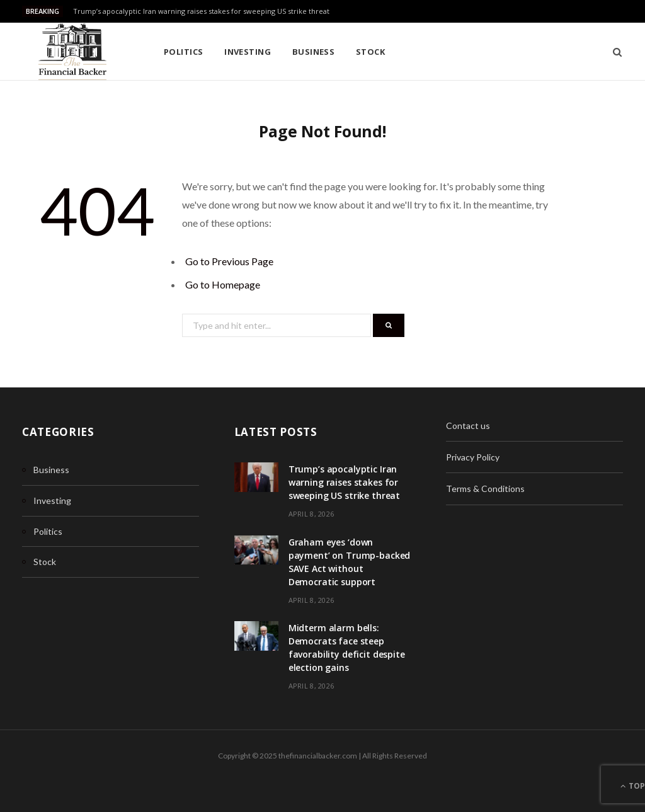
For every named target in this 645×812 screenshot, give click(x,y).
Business (314, 52)
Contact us (468, 426)
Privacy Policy (473, 457)
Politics (184, 52)
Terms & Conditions (485, 489)
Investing (248, 52)
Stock (370, 52)
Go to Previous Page (229, 261)
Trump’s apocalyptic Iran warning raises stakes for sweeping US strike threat (201, 11)
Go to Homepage (223, 284)
